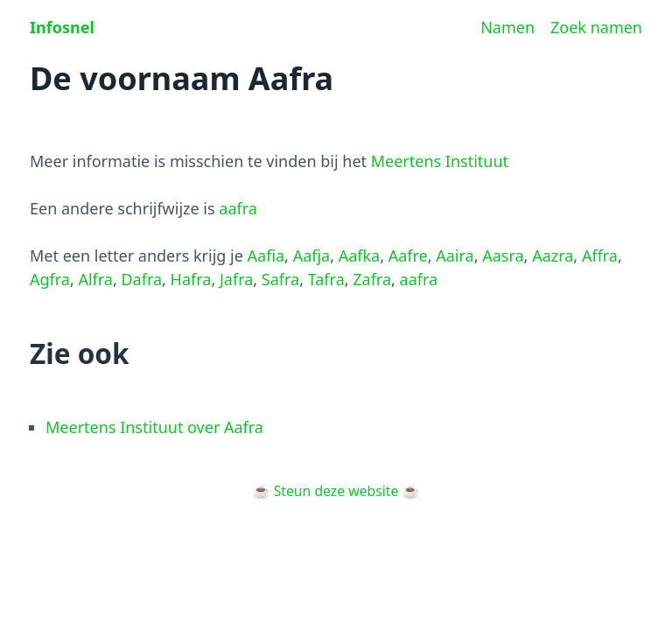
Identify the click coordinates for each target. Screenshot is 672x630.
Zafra (372, 279)
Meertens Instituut (440, 161)
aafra (238, 208)
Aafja (312, 255)
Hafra (191, 279)
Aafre (408, 255)
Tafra (326, 279)
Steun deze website (336, 491)
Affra (600, 255)
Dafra (141, 279)
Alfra (95, 279)
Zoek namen (596, 27)
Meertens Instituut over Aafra (154, 427)
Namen (507, 27)
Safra (280, 279)
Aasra (503, 255)
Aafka (360, 255)
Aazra (553, 255)
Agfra (50, 279)
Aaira (455, 255)
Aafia (266, 255)
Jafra (236, 279)
